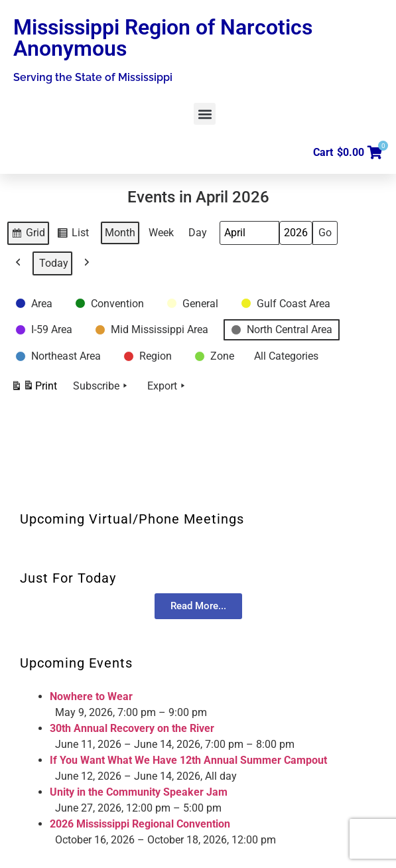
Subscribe (101, 386)
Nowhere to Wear (91, 696)
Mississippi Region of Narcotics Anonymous (163, 38)
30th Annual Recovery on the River (132, 728)
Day (198, 233)
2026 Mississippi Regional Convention (140, 824)
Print (34, 388)
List (75, 235)
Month (120, 233)
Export (167, 386)
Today (54, 263)
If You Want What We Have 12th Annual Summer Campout (188, 760)
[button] (205, 114)
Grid (29, 235)
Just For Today (68, 578)
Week (161, 233)
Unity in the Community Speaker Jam (139, 792)
